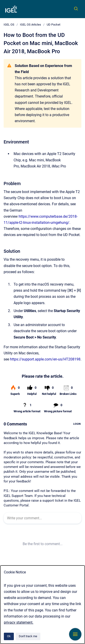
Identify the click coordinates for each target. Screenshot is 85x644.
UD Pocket (53, 25)
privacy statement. (19, 622)
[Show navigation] (75, 634)
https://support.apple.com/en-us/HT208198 (45, 359)
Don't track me (28, 636)
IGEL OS (9, 25)
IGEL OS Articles (30, 25)
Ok (9, 636)
